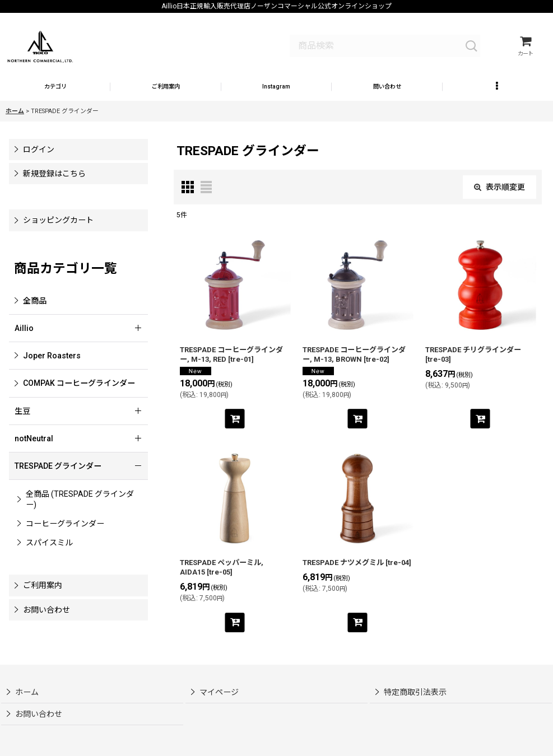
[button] (276, 102)
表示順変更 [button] (499, 204)
